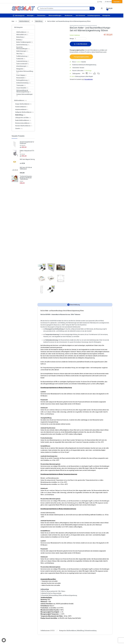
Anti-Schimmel (80, 15)
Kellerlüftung (39, 21)
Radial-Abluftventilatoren (23, 120)
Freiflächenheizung (23, 56)
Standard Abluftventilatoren (24, 126)
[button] (4, 640)
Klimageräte (106, 15)
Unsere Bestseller (22, 88)
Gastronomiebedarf (23, 64)
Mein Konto (109, 2)
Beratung (20, 40)
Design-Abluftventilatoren (23, 104)
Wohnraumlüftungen (55, 15)
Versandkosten (88, 79)
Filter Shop (20, 54)
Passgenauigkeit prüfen (81, 57)
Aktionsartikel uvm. (22, 35)
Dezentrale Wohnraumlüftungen (23, 48)
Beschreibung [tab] (75, 305)
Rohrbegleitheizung (23, 80)
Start (13, 21)
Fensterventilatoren (21, 107)
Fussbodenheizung (23, 61)
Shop (100, 2)
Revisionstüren (21, 78)
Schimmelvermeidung (91, 26)
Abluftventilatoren (24, 21)
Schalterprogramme (94, 15)
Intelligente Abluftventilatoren (24, 112)
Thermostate (41, 15)
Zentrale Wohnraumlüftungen (24, 95)
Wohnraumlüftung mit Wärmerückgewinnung (24, 91)
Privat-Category (21, 75)
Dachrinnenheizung (23, 45)
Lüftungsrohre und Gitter (23, 118)
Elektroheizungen (22, 51)
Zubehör (19, 128)
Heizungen (30, 15)
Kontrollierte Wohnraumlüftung (25, 72)
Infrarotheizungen (22, 66)
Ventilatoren (68, 15)
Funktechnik (21, 59)
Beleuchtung (21, 37)
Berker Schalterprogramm (25, 42)
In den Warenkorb (82, 44)
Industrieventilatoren (22, 109)
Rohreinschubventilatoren (23, 123)
